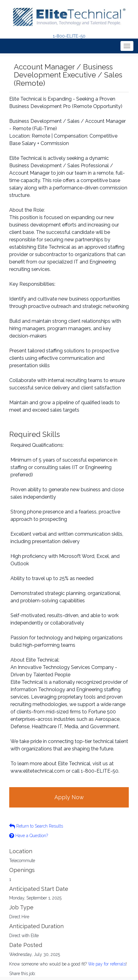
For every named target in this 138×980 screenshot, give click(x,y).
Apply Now (69, 797)
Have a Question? (29, 836)
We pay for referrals (107, 964)
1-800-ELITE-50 (69, 36)
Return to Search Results (36, 826)
